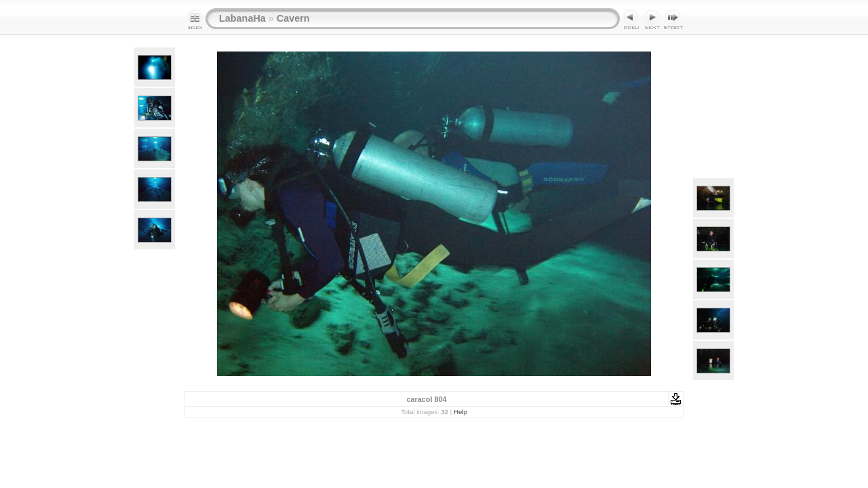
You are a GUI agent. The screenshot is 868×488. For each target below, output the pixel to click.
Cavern (293, 18)
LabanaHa (242, 18)
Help (460, 412)
